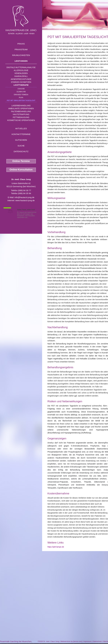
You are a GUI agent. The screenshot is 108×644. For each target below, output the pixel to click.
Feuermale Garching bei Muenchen (16, 641)
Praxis (21, 44)
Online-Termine (21, 161)
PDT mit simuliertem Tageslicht (21, 101)
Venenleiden (21, 73)
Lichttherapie (21, 85)
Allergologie (21, 70)
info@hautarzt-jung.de (24, 197)
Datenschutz (21, 151)
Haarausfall (21, 76)
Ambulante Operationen (21, 109)
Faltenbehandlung (21, 111)
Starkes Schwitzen (21, 82)
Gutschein (21, 140)
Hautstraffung (21, 114)
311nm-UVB (21, 92)
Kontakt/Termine (21, 134)
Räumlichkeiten (21, 55)
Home (50, 29)
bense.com (78, 641)
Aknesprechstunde (21, 79)
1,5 (10, 211)
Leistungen (21, 61)
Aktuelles (21, 128)
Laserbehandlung (21, 106)
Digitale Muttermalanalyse (21, 67)
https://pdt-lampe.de (56, 547)
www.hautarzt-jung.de (25, 200)
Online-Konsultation (21, 170)
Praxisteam (21, 49)
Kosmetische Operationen (21, 120)
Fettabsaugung (21, 117)
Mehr (31, 217)
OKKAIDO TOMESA (21, 95)
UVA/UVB (21, 89)
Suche (21, 146)
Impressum (87, 641)
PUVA (21, 98)
